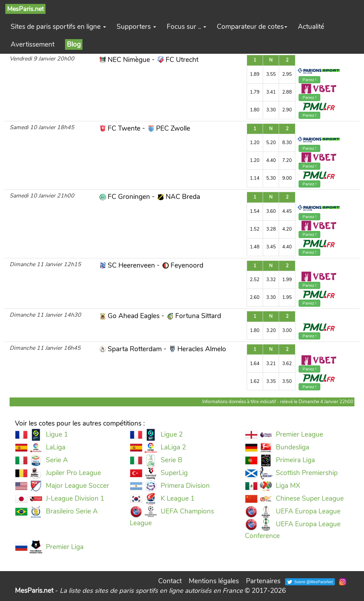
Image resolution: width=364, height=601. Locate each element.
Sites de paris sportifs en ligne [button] (58, 27)
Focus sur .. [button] (186, 27)
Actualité (311, 27)
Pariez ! (309, 80)
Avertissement (33, 44)
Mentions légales (214, 581)
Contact (170, 581)
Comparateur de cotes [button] (252, 27)
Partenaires (263, 581)
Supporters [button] (136, 27)
